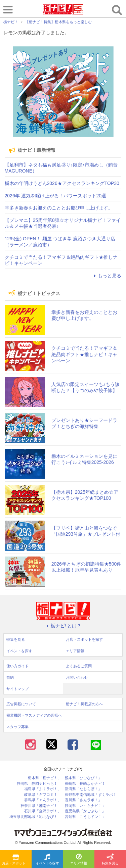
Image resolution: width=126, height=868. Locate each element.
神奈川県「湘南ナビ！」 (41, 806)
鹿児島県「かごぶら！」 (85, 811)
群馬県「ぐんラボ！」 (43, 800)
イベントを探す (47, 860)
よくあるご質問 (79, 666)
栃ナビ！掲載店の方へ (84, 704)
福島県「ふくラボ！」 (43, 789)
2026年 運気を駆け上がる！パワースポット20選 (56, 196)
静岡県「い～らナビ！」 (85, 806)
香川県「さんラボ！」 (83, 800)
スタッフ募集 (17, 727)
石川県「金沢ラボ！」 (43, 811)
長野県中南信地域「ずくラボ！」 (93, 795)
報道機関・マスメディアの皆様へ (34, 715)
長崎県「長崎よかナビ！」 (87, 784)
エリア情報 (79, 860)
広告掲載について (21, 704)
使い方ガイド (17, 666)
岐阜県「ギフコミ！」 (43, 795)
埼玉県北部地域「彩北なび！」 (35, 817)
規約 (10, 677)
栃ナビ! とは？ (63, 626)
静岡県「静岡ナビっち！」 (39, 784)
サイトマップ (17, 689)
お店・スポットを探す (17, 860)
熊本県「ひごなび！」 (83, 778)
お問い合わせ (77, 677)
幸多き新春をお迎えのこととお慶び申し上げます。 (59, 208)
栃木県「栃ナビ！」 (45, 778)
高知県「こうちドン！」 (85, 817)
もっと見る (107, 276)
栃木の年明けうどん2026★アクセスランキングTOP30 (62, 183)
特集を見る (110, 860)
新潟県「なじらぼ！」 (83, 789)
